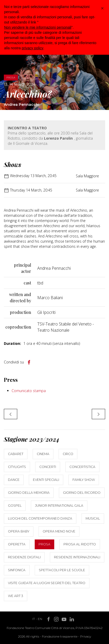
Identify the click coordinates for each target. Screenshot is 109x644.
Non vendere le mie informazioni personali (38, 27)
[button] (102, 8)
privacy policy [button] (32, 48)
